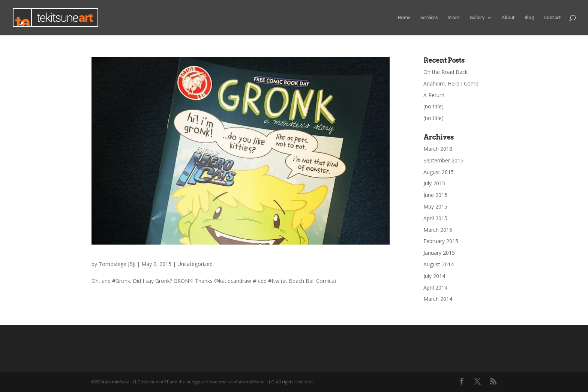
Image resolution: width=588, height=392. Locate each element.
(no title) (433, 106)
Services (429, 18)
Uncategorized (195, 264)
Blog (529, 18)
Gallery (477, 18)
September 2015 (443, 160)
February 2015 (441, 241)
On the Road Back (445, 72)
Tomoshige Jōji (117, 264)
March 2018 (438, 149)
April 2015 (435, 218)
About (508, 18)
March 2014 (438, 299)
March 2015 (438, 230)
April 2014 (435, 288)
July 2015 (434, 183)
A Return (434, 95)
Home (404, 18)
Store (454, 18)
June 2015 (435, 195)
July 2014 (434, 276)
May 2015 (435, 207)
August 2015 (439, 172)
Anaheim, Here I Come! (451, 83)
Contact (553, 18)
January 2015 (439, 253)
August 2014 (439, 264)
